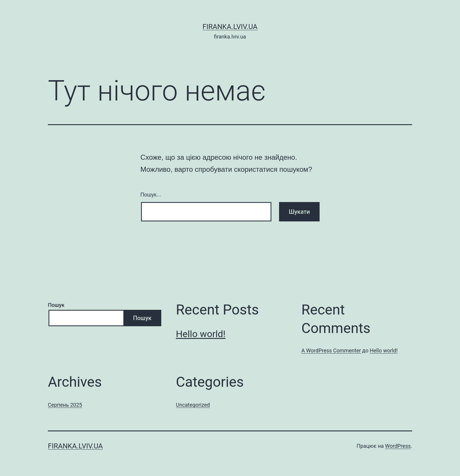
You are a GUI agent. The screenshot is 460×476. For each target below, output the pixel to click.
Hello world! (201, 334)
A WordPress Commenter (331, 350)
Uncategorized (193, 405)
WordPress (398, 446)
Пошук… (151, 195)
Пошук (56, 305)
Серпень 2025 (65, 405)
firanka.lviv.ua (230, 27)
